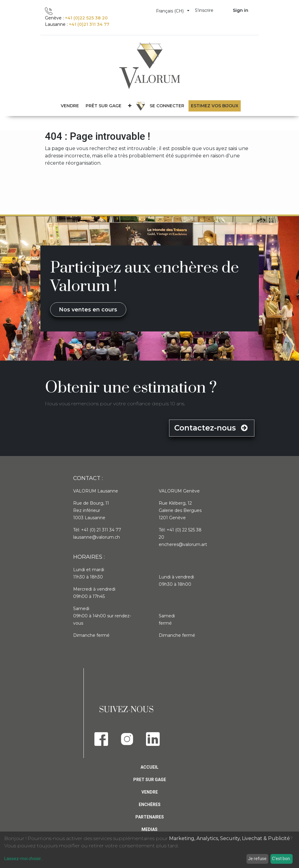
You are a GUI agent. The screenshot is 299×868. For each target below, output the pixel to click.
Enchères (150, 805)
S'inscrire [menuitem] (204, 10)
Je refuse (257, 859)
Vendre (150, 792)
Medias (149, 829)
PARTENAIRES (150, 817)
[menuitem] (104, 106)
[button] (130, 106)
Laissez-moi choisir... (24, 859)
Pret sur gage (150, 780)
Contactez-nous (212, 428)
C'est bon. (281, 859)
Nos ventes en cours (88, 309)
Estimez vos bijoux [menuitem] (215, 106)
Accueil (149, 767)
